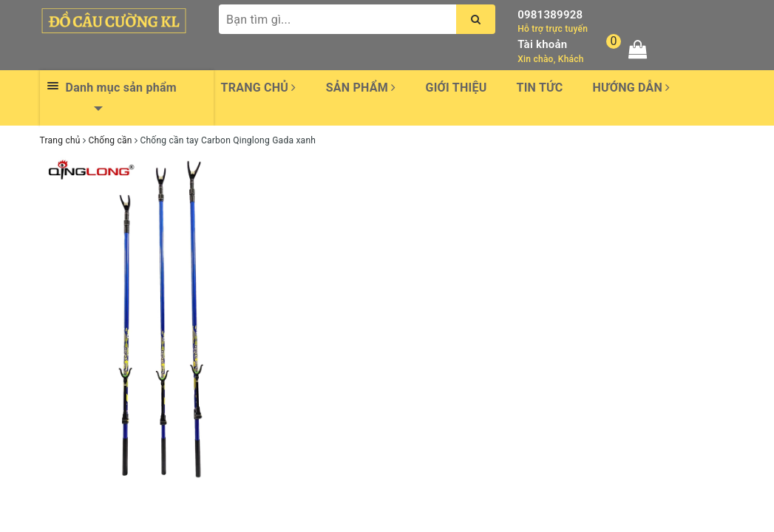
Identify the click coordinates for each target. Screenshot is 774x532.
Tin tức (540, 88)
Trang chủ (259, 88)
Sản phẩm (361, 88)
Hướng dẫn (631, 88)
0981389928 (550, 15)
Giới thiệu (456, 88)
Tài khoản (542, 44)
